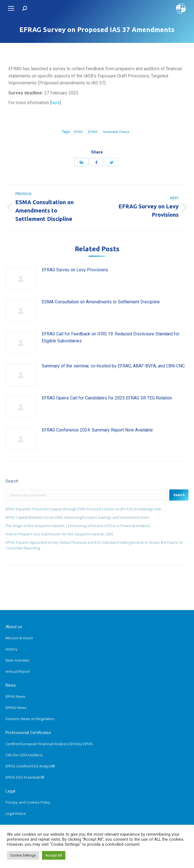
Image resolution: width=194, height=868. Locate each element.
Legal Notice (16, 813)
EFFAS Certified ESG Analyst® (30, 766)
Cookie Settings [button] (23, 855)
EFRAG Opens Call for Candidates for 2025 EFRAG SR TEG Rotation (107, 398)
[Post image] (21, 279)
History (12, 649)
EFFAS (78, 132)
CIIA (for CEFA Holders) (24, 755)
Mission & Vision (19, 638)
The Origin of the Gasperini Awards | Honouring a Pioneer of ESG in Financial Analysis (78, 526)
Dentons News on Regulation (30, 719)
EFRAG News (16, 708)
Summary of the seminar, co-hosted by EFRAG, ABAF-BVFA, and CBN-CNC (113, 366)
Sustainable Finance (116, 132)
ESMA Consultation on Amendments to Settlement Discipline (101, 302)
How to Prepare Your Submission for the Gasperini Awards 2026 (59, 534)
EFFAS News (16, 696)
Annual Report (18, 671)
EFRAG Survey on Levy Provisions (75, 270)
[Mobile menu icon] (11, 8)
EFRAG (93, 132)
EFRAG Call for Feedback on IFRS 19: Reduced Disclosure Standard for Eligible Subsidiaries (110, 337)
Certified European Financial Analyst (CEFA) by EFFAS (49, 744)
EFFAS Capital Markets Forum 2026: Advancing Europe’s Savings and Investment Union (78, 517)
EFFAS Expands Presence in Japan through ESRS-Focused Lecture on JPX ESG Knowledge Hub (83, 509)
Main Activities (18, 660)
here (55, 103)
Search (179, 495)
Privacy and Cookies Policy (28, 802)
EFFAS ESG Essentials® (25, 777)
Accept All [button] (54, 855)
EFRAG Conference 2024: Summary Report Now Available (97, 430)
